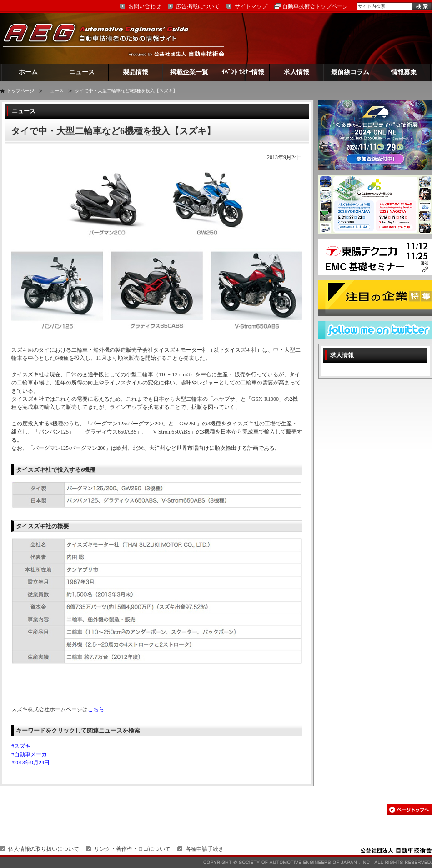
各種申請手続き (205, 849)
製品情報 (136, 72)
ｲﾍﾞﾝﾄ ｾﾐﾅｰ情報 (243, 72)
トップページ (20, 91)
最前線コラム (350, 72)
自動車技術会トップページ (315, 6)
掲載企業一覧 (189, 72)
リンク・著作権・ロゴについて (132, 849)
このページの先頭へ (409, 810)
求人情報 (296, 72)
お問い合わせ (145, 6)
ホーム (28, 72)
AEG (102, 38)
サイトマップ (251, 6)
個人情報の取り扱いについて (44, 849)
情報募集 (404, 72)
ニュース (82, 72)
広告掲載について (198, 6)
